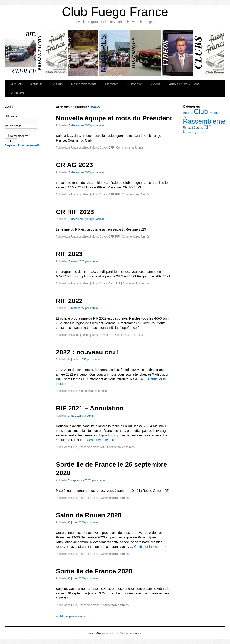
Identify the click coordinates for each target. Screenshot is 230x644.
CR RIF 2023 (75, 212)
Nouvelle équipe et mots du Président (114, 118)
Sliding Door (127, 633)
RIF (117, 195)
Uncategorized (80, 148)
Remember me (17, 136)
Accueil (20, 53)
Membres (115, 53)
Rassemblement (89, 447)
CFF (111, 148)
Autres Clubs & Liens (209, 53)
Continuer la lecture (103, 440)
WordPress (108, 633)
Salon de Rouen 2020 (89, 515)
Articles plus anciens (70, 616)
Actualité (37, 84)
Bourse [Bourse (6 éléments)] (188, 113)
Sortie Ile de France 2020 (94, 571)
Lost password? (29, 145)
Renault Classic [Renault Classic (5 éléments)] (193, 128)
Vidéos (178, 53)
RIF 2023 (69, 254)
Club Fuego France (115, 12)
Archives (17, 93)
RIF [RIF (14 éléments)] (208, 127)
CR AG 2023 (74, 165)
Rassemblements (83, 53)
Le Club (52, 53)
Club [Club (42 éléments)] (201, 111)
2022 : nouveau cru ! (87, 352)
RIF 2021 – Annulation (90, 408)
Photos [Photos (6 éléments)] (214, 113)
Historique (146, 53)
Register (10, 145)
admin (95, 107)
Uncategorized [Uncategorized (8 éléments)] (195, 132)
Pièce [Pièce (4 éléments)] (186, 117)
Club (111, 284)
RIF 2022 (69, 301)
